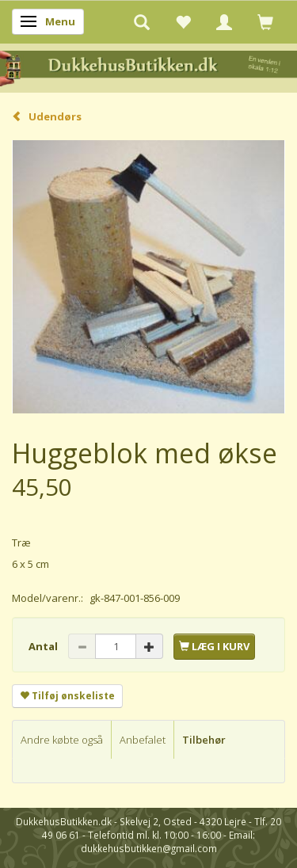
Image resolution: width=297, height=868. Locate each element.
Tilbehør (204, 740)
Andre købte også (62, 740)
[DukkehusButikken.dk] (148, 67)
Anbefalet (143, 740)
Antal (44, 646)
